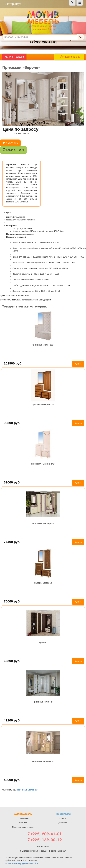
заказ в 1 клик (14, 150)
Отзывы (23, 823)
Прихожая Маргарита (43, 523)
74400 (12, 542)
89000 (12, 482)
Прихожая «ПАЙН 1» (43, 702)
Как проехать (43, 846)
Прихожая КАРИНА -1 (43, 761)
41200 (12, 720)
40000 (12, 780)
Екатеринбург (14, 4)
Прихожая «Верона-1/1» (43, 464)
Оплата (63, 818)
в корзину (10, 143)
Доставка (63, 823)
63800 (12, 661)
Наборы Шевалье (43, 583)
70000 (12, 601)
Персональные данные (23, 827)
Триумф (43, 642)
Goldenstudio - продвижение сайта (22, 863)
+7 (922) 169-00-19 (43, 840)
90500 (12, 423)
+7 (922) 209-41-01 (43, 834)
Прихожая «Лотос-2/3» (43, 345)
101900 (13, 363)
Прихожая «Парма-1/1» (43, 404)
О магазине (23, 818)
